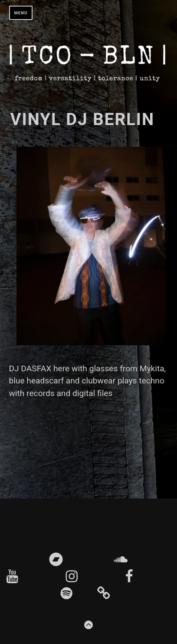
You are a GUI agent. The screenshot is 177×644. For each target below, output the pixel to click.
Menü (21, 13)
